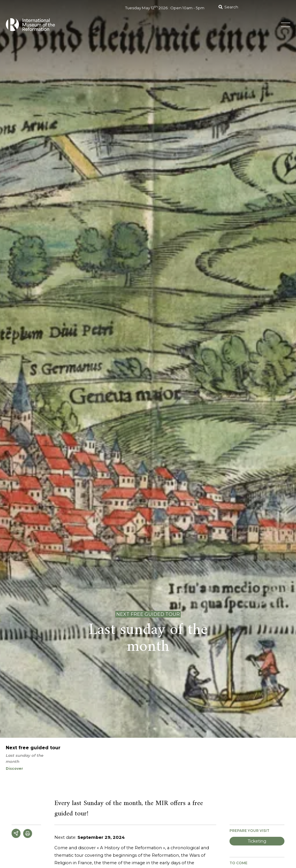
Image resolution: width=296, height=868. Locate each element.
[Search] (252, 7)
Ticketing (257, 841)
